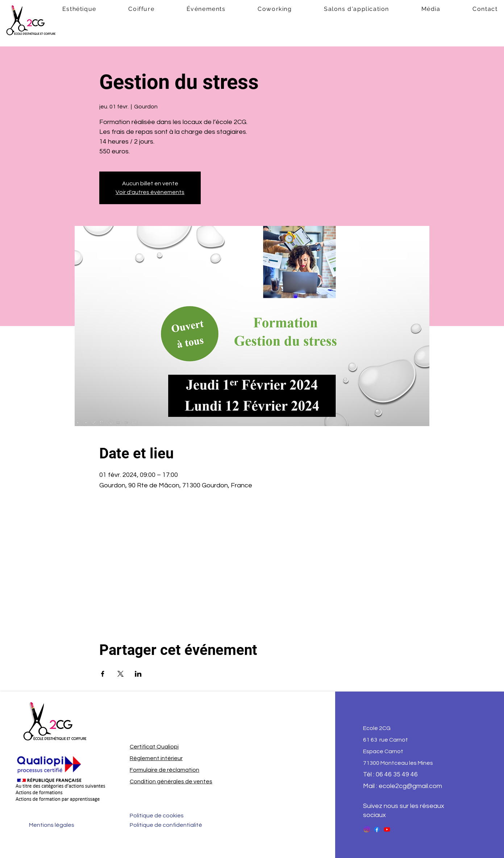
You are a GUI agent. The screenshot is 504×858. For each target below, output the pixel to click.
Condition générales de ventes (171, 781)
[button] (141, 9)
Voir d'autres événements (150, 192)
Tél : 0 (371, 774)
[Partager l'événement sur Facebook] (103, 674)
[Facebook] (377, 829)
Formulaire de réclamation (164, 770)
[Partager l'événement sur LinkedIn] (138, 674)
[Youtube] (387, 829)
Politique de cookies (157, 816)
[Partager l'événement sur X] (120, 674)
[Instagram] (367, 829)
